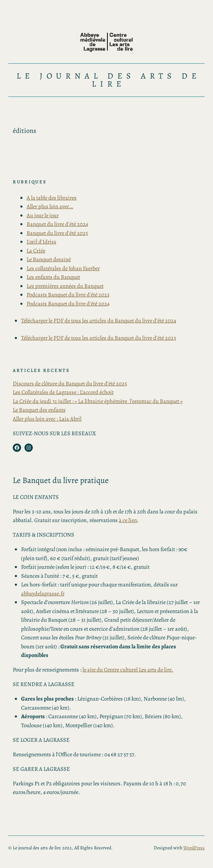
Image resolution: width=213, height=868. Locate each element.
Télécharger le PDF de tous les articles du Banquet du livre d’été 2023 (99, 338)
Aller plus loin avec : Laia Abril (47, 419)
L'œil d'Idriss (41, 242)
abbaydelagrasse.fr (43, 593)
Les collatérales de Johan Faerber (63, 268)
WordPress (194, 848)
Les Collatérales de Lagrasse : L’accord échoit (63, 392)
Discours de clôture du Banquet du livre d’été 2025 (70, 383)
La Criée (36, 251)
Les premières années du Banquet (65, 286)
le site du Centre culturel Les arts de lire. (128, 670)
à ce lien (128, 520)
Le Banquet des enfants (39, 410)
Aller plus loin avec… (50, 206)
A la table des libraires (52, 198)
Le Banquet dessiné (49, 259)
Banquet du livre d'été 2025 (57, 233)
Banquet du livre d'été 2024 (57, 224)
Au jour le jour (43, 215)
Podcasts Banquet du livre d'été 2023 (68, 295)
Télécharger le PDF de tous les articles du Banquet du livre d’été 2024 (99, 321)
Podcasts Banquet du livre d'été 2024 (68, 304)
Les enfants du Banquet (53, 277)
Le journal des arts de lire (108, 80)
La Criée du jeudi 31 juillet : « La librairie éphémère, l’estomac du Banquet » (98, 401)
